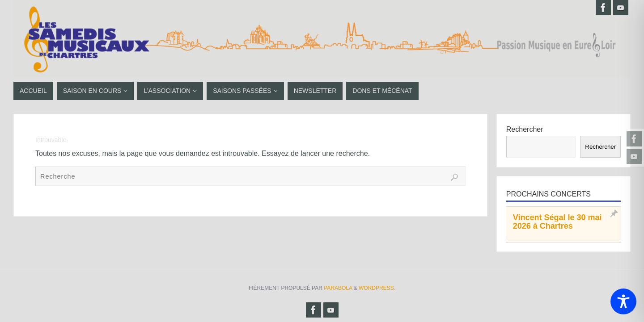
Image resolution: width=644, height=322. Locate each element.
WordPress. (377, 288)
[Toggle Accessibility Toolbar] (623, 301)
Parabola (338, 288)
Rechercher (525, 129)
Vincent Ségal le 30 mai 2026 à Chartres (557, 222)
